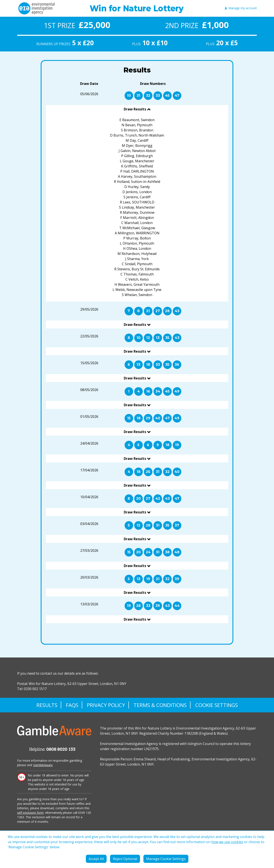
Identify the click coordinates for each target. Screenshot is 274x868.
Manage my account (241, 8)
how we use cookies (227, 842)
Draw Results (135, 109)
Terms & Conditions (160, 705)
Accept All (96, 859)
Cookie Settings (217, 705)
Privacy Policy (106, 705)
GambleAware (43, 765)
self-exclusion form (30, 813)
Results (47, 705)
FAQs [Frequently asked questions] (72, 705)
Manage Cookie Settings (166, 859)
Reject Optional (125, 859)
